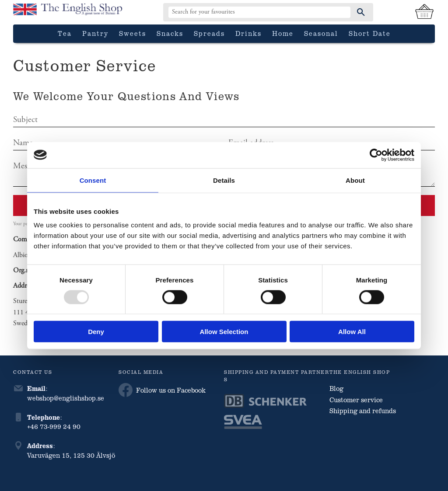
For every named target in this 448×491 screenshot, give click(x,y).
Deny (96, 332)
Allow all (352, 332)
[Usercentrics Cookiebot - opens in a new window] (376, 155)
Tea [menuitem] (65, 33)
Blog (336, 388)
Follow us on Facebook (162, 390)
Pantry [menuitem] (95, 33)
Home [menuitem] (283, 33)
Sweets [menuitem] (133, 33)
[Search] (361, 12)
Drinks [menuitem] (248, 33)
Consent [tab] (93, 180)
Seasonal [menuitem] (321, 33)
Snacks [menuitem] (170, 33)
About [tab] (355, 180)
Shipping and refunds (363, 411)
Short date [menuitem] (370, 33)
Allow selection (224, 332)
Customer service (356, 400)
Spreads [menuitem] (209, 33)
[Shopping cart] (424, 12)
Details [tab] (224, 180)
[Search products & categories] (259, 12)
